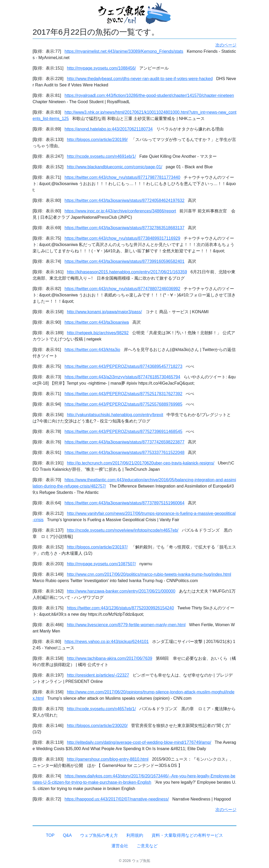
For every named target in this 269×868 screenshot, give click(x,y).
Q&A (67, 835)
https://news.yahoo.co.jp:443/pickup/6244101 (107, 642)
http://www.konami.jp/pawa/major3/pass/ (104, 312)
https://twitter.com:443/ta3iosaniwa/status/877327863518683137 (125, 228)
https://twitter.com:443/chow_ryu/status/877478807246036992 (122, 289)
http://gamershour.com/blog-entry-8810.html (108, 759)
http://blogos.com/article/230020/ (97, 726)
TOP (50, 835)
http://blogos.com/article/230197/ (97, 547)
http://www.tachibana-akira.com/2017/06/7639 (110, 658)
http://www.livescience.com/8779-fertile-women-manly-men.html (126, 625)
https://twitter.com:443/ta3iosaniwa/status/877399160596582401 (125, 261)
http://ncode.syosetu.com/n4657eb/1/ (101, 709)
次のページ (226, 45)
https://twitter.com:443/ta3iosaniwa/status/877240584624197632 (125, 200)
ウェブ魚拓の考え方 (99, 835)
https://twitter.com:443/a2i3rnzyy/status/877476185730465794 (122, 377)
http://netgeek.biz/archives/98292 (98, 333)
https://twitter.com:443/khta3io (92, 350)
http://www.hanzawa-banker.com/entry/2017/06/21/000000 (121, 591)
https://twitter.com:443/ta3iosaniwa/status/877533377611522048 (125, 453)
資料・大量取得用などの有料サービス (187, 835)
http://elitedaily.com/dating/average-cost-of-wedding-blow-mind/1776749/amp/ (139, 742)
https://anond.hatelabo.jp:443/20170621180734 (109, 129)
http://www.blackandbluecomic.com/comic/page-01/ (115, 167)
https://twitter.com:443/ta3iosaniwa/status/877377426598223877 (125, 442)
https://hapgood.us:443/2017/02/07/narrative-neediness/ (117, 799)
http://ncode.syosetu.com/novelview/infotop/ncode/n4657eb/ (123, 530)
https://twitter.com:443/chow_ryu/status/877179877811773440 (122, 177)
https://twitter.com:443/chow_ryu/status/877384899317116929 (122, 238)
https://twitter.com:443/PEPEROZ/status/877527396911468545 (123, 432)
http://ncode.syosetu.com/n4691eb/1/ (101, 156)
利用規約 (135, 835)
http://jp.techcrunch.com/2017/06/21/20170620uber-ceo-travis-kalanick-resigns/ (141, 463)
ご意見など (147, 846)
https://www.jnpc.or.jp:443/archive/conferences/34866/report (120, 211)
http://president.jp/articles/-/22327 (98, 675)
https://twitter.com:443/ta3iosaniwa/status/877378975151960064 (125, 503)
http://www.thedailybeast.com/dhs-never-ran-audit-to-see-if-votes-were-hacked (140, 79)
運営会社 (120, 846)
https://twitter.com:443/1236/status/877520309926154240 (120, 608)
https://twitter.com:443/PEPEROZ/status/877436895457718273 (123, 366)
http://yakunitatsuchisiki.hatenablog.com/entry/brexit (115, 415)
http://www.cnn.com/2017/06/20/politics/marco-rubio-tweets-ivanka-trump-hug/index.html (149, 574)
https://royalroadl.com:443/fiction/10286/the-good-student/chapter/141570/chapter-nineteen (149, 95)
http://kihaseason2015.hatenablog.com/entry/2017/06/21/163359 (127, 272)
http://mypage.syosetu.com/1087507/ (101, 564)
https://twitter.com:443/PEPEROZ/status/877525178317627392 (123, 394)
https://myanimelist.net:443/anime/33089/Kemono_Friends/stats (124, 51)
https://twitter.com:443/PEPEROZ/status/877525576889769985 (123, 404)
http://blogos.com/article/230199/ (97, 140)
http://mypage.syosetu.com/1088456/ (101, 68)
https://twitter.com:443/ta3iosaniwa (97, 322)
